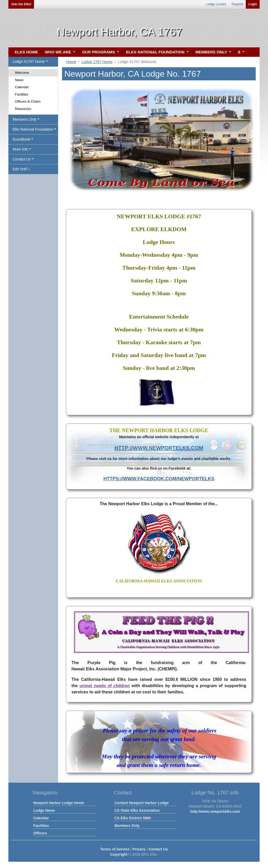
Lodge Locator (216, 4)
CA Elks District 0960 (133, 818)
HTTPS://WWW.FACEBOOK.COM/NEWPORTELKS (159, 479)
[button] (240, 52)
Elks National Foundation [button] (33, 129)
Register (238, 4)
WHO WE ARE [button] (58, 52)
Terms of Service (115, 849)
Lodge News (44, 810)
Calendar (22, 87)
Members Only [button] (24, 119)
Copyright (119, 854)
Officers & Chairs (28, 101)
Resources (23, 109)
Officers (40, 833)
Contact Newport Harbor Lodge (142, 803)
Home (71, 62)
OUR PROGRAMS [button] (99, 52)
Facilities (22, 94)
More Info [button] (20, 149)
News (19, 80)
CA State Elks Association (137, 810)
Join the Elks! (21, 4)
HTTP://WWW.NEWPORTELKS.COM (159, 448)
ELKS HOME (26, 52)
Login (253, 4)
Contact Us (158, 849)
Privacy (139, 849)
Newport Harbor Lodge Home (59, 803)
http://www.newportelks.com (215, 811)
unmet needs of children (105, 686)
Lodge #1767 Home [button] (29, 62)
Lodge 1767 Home (97, 62)
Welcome (22, 73)
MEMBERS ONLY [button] (212, 52)
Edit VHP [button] (21, 169)
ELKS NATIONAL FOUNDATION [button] (156, 52)
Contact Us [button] (22, 159)
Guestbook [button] (21, 139)
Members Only (127, 826)
